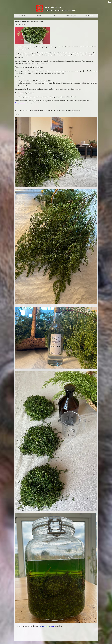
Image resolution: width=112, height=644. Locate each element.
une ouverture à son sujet (46, 626)
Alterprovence (19, 103)
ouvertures (89, 15)
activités (38, 15)
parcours (54, 15)
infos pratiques (71, 15)
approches (23, 15)
